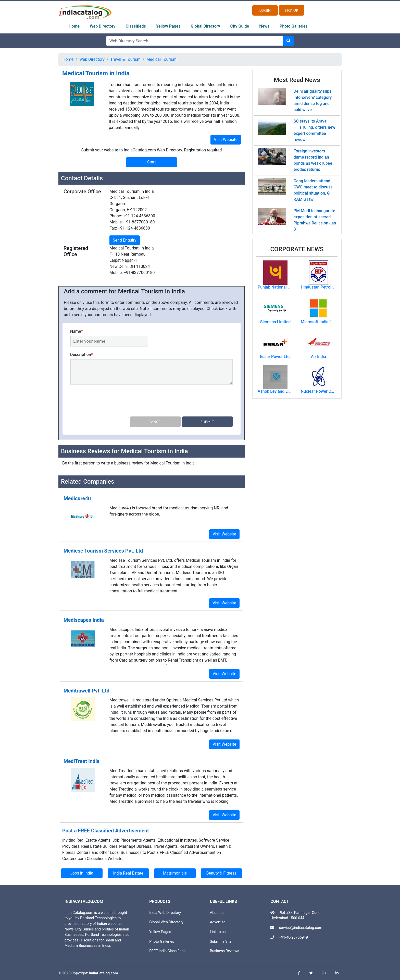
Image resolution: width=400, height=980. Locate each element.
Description (82, 355)
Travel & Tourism (126, 59)
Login (265, 10)
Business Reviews (225, 951)
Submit (207, 422)
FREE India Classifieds (167, 951)
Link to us (218, 932)
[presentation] (109, 401)
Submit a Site (221, 942)
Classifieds (136, 26)
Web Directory (103, 26)
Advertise (218, 922)
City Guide (240, 26)
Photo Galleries (294, 26)
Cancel (155, 422)
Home (74, 26)
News (264, 26)
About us (217, 913)
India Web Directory (165, 913)
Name (77, 331)
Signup (291, 10)
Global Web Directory (166, 922)
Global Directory (205, 26)
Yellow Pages (168, 26)
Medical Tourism (161, 59)
